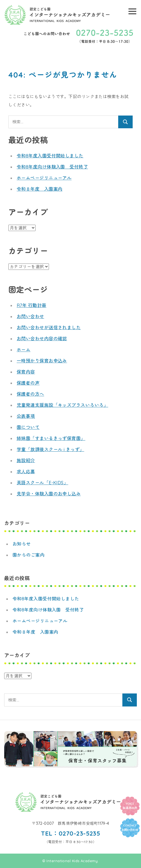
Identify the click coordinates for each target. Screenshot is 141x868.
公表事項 (26, 416)
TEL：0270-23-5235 (71, 833)
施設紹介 (26, 460)
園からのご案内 (29, 555)
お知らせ (22, 544)
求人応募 (26, 472)
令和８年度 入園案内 (40, 189)
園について (28, 427)
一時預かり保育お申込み (42, 361)
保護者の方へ (30, 394)
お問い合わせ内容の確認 (42, 339)
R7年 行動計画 (32, 305)
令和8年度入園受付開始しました (50, 156)
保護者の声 (28, 383)
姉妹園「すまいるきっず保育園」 (51, 438)
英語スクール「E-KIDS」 (42, 483)
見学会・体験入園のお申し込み (49, 494)
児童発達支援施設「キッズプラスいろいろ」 (62, 405)
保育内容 (26, 372)
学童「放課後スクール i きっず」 (50, 449)
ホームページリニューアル (44, 178)
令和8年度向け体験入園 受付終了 (52, 167)
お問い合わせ (30, 316)
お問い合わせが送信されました (49, 327)
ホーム (23, 350)
